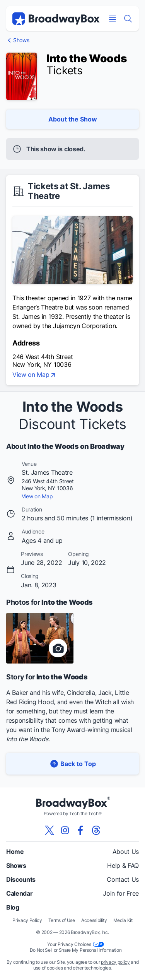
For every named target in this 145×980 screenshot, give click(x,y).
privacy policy (115, 962)
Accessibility (94, 920)
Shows (21, 40)
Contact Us (123, 879)
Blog (13, 907)
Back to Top (73, 764)
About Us (126, 852)
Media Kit (123, 920)
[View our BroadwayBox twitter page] (49, 830)
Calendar (19, 893)
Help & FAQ (123, 865)
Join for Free (121, 893)
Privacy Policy (27, 920)
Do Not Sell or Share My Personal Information (76, 950)
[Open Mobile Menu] (113, 19)
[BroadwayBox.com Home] (56, 19)
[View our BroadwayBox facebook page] (80, 830)
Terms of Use (62, 920)
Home (15, 852)
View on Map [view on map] (35, 375)
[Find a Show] (128, 19)
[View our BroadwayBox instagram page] (65, 830)
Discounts (21, 879)
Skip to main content (73, 0)
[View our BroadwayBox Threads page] (96, 830)
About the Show (73, 119)
